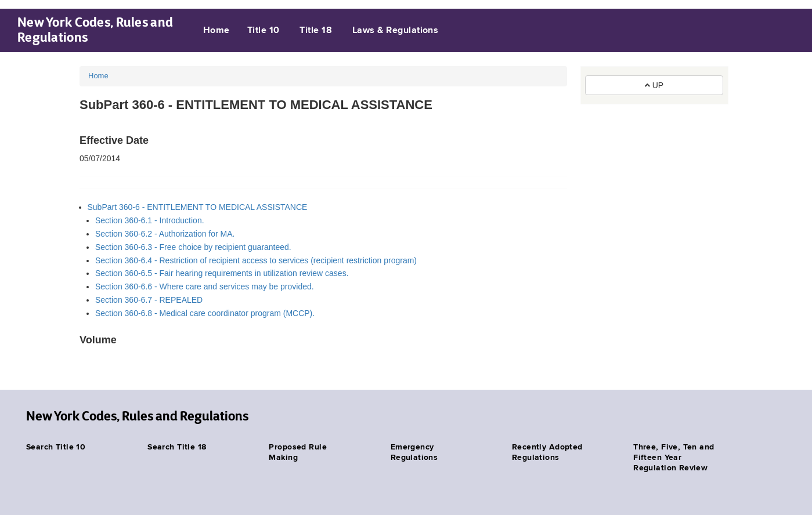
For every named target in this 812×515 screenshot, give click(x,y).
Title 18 (316, 31)
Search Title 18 (177, 447)
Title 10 (264, 31)
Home (216, 31)
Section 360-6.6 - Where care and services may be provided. (205, 286)
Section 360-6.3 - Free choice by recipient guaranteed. (193, 247)
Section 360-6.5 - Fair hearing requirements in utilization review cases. (222, 273)
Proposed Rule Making (297, 452)
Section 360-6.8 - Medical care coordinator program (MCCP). (205, 313)
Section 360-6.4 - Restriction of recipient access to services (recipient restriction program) (256, 260)
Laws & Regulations (396, 31)
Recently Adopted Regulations (547, 452)
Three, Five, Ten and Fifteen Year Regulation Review (674, 458)
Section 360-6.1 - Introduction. (150, 220)
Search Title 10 (56, 447)
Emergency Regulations (414, 452)
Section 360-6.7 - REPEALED (149, 300)
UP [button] (654, 85)
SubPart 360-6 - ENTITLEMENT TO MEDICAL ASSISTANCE (198, 207)
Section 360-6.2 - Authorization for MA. (165, 234)
